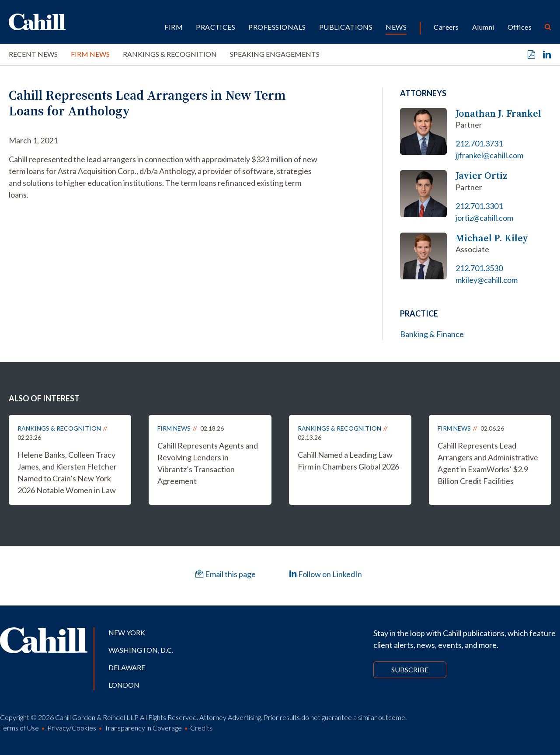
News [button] (396, 27)
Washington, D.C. (141, 650)
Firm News (90, 54)
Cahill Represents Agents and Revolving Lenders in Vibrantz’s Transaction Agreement (208, 463)
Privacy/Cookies (72, 728)
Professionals (277, 27)
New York (127, 632)
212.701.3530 (479, 268)
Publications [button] (346, 27)
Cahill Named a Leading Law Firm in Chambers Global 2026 (348, 461)
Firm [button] (174, 27)
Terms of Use (19, 728)
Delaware (127, 667)
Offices (520, 27)
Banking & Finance (432, 334)
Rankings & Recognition (170, 54)
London (124, 685)
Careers (446, 27)
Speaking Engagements (275, 54)
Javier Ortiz (482, 176)
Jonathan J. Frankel (498, 113)
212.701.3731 (479, 143)
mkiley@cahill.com (487, 280)
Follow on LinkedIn (325, 574)
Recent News (33, 54)
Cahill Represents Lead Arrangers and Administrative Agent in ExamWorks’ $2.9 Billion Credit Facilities (488, 463)
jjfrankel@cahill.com (489, 155)
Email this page (226, 574)
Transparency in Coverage (143, 728)
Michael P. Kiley (492, 238)
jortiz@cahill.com (484, 218)
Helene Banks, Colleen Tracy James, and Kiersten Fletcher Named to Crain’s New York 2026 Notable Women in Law (67, 472)
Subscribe (410, 670)
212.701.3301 (479, 206)
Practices (216, 27)
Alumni (483, 27)
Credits (201, 728)
